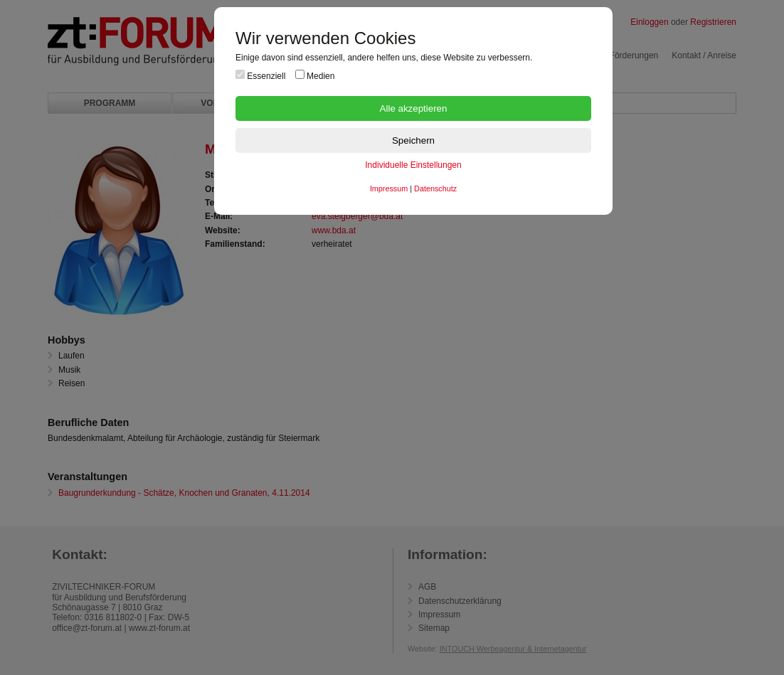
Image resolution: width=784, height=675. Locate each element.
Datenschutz (435, 188)
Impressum (389, 188)
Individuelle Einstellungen (413, 165)
